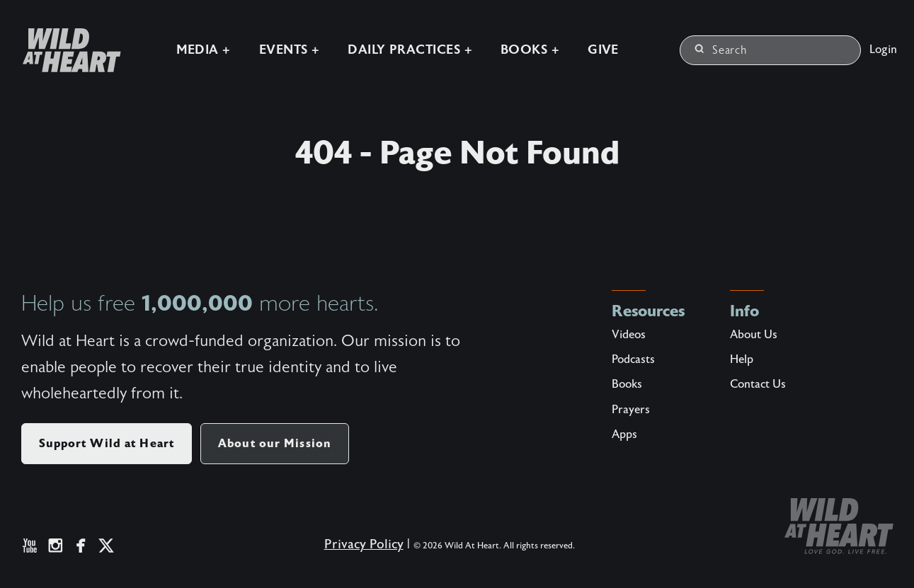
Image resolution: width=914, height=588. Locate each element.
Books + (529, 49)
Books (627, 384)
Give (602, 49)
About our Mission (275, 443)
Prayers (631, 410)
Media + (201, 49)
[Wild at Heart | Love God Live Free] (64, 50)
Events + (287, 49)
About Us (754, 335)
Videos (629, 335)
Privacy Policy (363, 544)
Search (721, 50)
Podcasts (633, 359)
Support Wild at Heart (107, 443)
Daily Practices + (409, 49)
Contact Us (758, 384)
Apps (624, 434)
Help (742, 359)
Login (883, 49)
